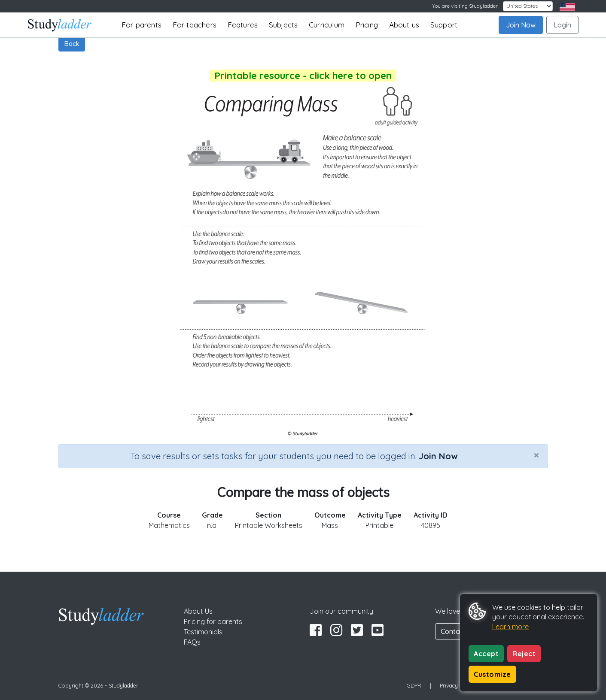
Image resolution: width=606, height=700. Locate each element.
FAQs (192, 642)
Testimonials (203, 632)
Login (562, 25)
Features (243, 25)
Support (444, 25)
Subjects (283, 25)
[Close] (536, 455)
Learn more (510, 627)
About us (404, 25)
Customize (492, 674)
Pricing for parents (213, 621)
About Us (198, 611)
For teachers (195, 25)
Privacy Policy (457, 685)
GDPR (414, 685)
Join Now (521, 25)
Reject (524, 654)
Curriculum (327, 25)
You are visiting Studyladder (465, 6)
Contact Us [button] (458, 631)
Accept (486, 654)
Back (72, 43)
